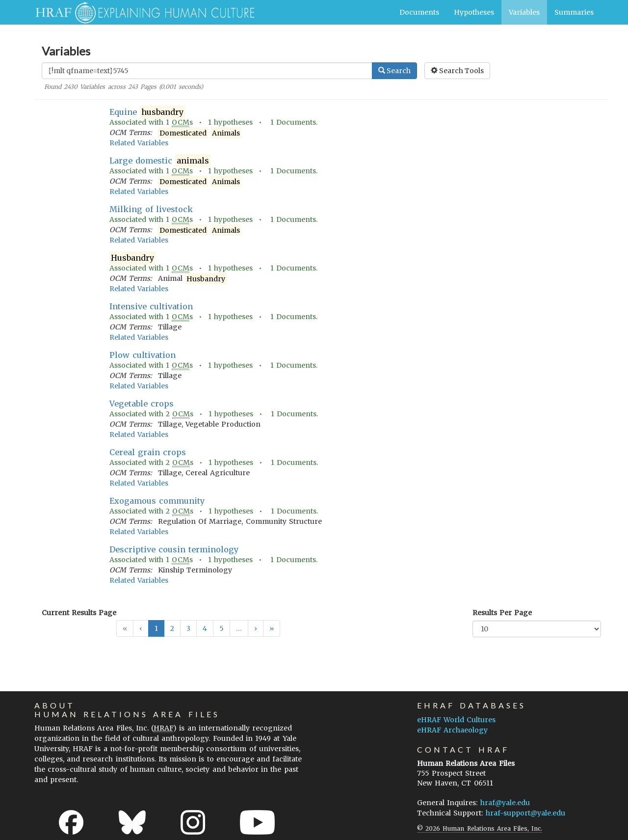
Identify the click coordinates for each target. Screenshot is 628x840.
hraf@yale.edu (505, 803)
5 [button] (222, 628)
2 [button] (172, 628)
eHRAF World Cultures (456, 720)
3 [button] (188, 628)
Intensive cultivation (151, 306)
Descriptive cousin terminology (174, 549)
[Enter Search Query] (207, 71)
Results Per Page (502, 613)
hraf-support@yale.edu (525, 813)
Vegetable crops (142, 404)
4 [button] (205, 628)
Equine (147, 112)
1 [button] (156, 628)
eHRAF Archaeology (452, 730)
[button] (256, 628)
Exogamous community (157, 501)
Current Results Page (79, 613)
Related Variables (139, 143)
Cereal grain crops (148, 452)
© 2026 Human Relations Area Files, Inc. (480, 828)
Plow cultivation (143, 355)
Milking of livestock (151, 209)
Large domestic (160, 161)
